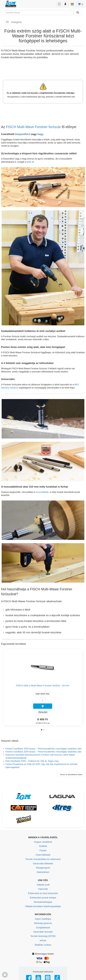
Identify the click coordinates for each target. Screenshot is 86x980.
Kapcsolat (43, 889)
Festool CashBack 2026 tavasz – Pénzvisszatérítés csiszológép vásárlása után (43, 749)
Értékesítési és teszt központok (43, 893)
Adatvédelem (43, 872)
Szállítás (43, 846)
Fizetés (43, 850)
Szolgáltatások (43, 928)
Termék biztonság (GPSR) (43, 936)
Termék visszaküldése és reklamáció (43, 859)
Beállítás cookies (43, 945)
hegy (40, 134)
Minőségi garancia (43, 923)
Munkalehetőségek (43, 902)
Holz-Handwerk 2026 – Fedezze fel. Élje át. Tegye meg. (32, 761)
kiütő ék (30, 162)
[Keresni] (78, 13)
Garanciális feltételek (43, 864)
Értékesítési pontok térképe (43, 898)
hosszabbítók (42, 492)
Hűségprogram (43, 868)
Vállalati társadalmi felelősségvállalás (43, 906)
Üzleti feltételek (43, 855)
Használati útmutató (43, 932)
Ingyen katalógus (43, 919)
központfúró (23, 134)
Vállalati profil (43, 885)
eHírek (43, 941)
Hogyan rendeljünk (43, 842)
